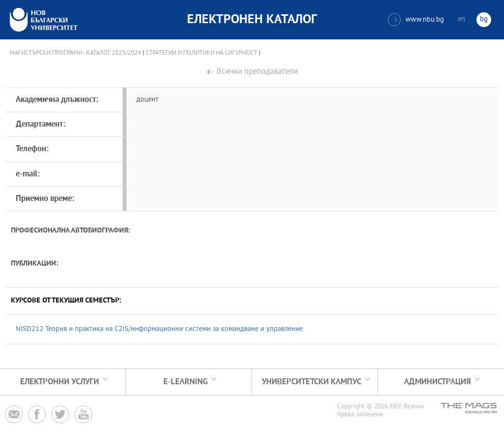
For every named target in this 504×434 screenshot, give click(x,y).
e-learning (186, 382)
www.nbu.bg (416, 20)
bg (484, 19)
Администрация (438, 382)
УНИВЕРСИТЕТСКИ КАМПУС (312, 382)
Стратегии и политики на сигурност (202, 53)
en (461, 19)
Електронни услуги (60, 382)
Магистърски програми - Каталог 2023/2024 (76, 53)
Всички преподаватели (257, 72)
